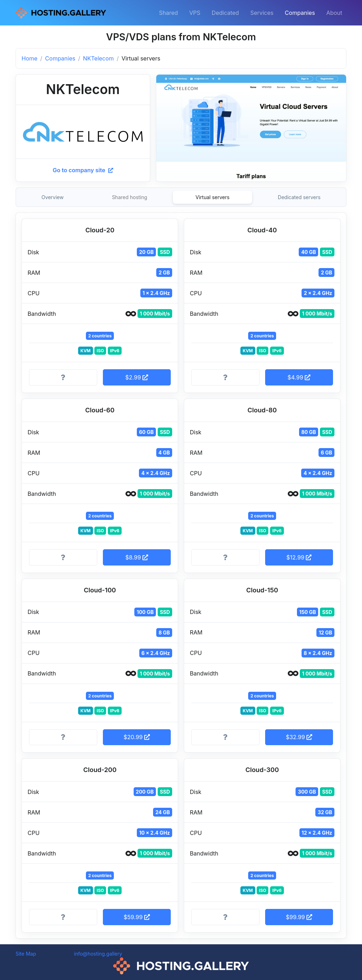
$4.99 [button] (299, 377)
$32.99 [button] (299, 737)
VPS (195, 13)
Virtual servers (212, 197)
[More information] (63, 377)
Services (262, 13)
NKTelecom (98, 58)
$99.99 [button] (299, 917)
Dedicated (225, 13)
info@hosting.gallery (98, 954)
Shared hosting (130, 197)
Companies (300, 13)
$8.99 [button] (137, 557)
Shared (169, 13)
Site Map (26, 954)
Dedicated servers (299, 197)
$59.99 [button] (137, 917)
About (334, 13)
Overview (52, 197)
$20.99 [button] (137, 737)
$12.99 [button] (299, 557)
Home (30, 58)
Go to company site (83, 170)
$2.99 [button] (137, 377)
